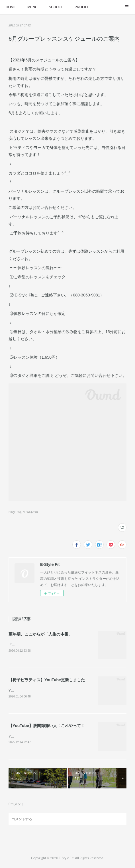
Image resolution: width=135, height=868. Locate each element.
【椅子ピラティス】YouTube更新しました (47, 680)
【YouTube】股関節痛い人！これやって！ (47, 726)
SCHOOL (56, 7)
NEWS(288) (30, 512)
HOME (11, 7)
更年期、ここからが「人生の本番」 (40, 634)
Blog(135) (15, 512)
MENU (32, 7)
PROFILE (82, 7)
